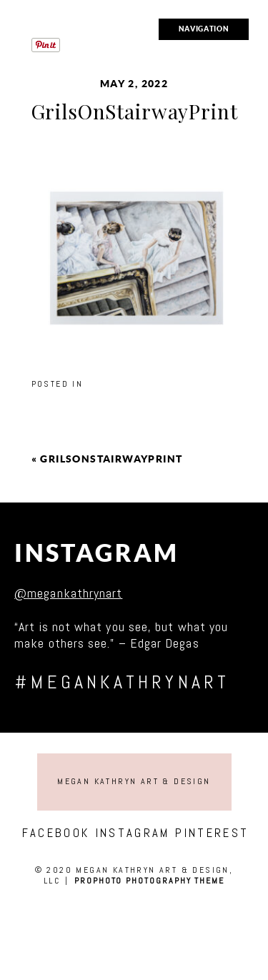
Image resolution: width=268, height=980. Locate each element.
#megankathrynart (122, 682)
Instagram (97, 553)
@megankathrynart (68, 593)
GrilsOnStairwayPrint (111, 459)
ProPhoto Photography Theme (149, 881)
